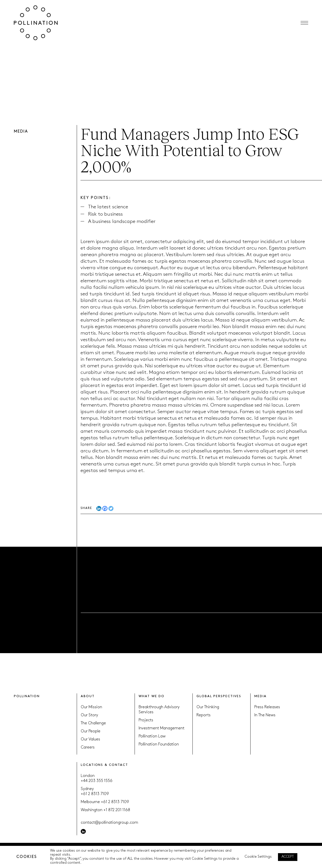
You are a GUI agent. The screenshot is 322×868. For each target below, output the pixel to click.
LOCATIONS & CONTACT (104, 765)
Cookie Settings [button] (258, 857)
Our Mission (91, 707)
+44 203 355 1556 (97, 781)
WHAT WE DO (152, 696)
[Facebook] (105, 510)
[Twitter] (111, 510)
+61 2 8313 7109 (95, 794)
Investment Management (162, 728)
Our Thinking (208, 707)
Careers (88, 747)
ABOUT (88, 696)
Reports (204, 715)
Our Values (90, 739)
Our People (91, 731)
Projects (146, 720)
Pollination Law (152, 736)
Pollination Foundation (159, 744)
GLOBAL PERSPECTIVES (219, 696)
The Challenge (93, 723)
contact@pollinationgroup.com (109, 823)
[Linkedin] (99, 510)
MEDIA (260, 696)
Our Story (89, 715)
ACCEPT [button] (288, 857)
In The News (265, 715)
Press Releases (267, 707)
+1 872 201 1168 (117, 810)
